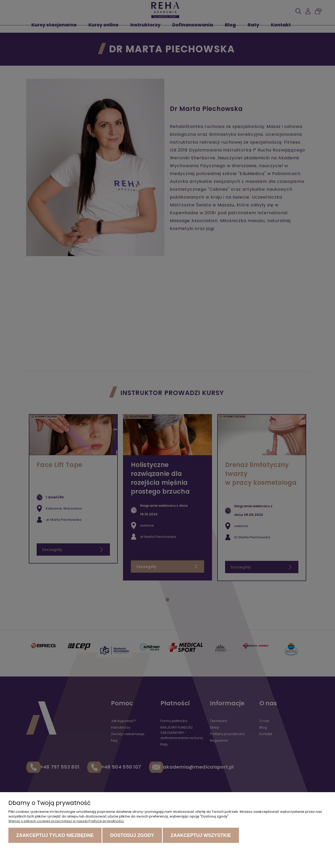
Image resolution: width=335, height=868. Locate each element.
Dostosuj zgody (132, 835)
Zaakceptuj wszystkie (201, 835)
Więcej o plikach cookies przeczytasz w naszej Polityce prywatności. (66, 821)
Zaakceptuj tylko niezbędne (55, 835)
